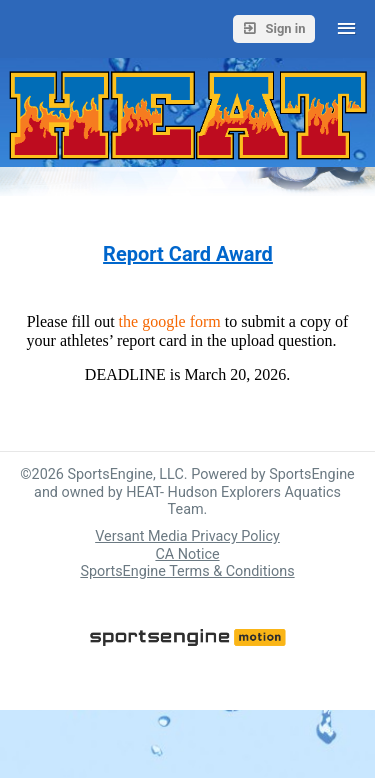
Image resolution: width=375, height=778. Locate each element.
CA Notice (187, 554)
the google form (168, 321)
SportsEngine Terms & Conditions (187, 571)
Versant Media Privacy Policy (187, 536)
